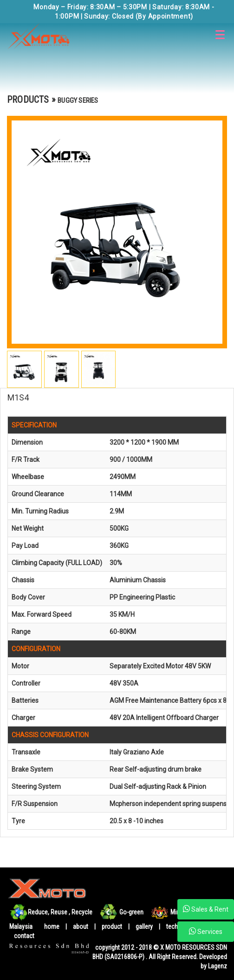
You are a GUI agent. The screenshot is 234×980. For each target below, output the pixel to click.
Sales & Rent (206, 909)
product (113, 927)
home (52, 927)
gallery (144, 927)
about (81, 927)
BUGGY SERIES (78, 100)
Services (206, 931)
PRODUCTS (28, 100)
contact (24, 936)
